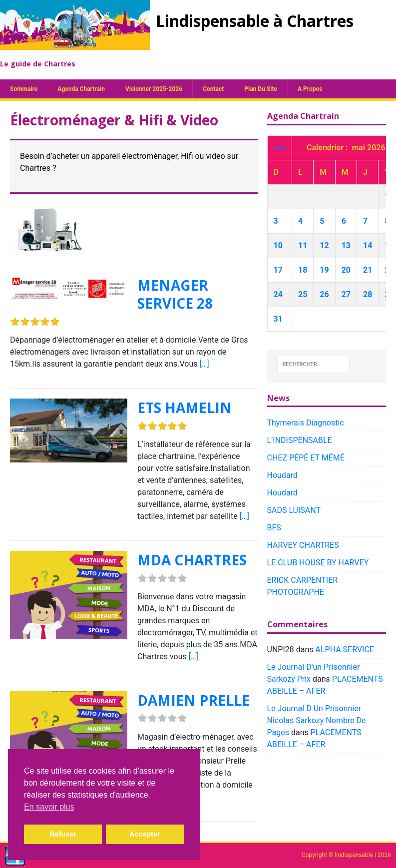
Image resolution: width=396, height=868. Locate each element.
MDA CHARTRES (192, 560)
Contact (213, 89)
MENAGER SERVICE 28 (175, 294)
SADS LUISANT (294, 510)
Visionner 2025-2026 (154, 89)
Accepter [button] (145, 834)
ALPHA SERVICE (344, 650)
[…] (204, 364)
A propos (310, 89)
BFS (274, 528)
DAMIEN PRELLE (194, 700)
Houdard (282, 475)
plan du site (261, 89)
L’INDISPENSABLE (300, 440)
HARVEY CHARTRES (303, 545)
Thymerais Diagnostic (306, 423)
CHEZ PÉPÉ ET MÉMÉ (306, 458)
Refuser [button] (63, 834)
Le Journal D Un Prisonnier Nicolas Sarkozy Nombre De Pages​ (317, 720)
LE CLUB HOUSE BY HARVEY (318, 563)
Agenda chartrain (81, 89)
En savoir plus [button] (49, 807)
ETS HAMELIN (185, 408)
